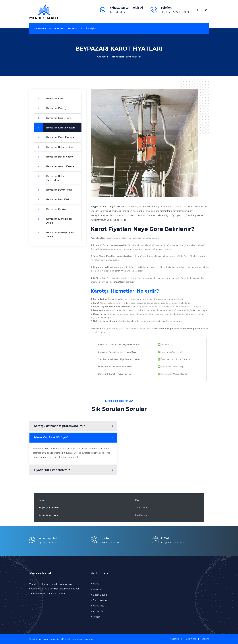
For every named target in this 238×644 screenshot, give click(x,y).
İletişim (97, 617)
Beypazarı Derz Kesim (52, 199)
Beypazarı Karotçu (51, 108)
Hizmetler (56, 28)
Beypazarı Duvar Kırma (53, 190)
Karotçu (97, 589)
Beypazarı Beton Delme (54, 147)
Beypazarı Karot (49, 99)
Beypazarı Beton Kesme (54, 157)
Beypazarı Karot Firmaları (55, 137)
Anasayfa (40, 28)
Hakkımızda (76, 28)
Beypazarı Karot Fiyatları (54, 128)
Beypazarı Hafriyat (51, 209)
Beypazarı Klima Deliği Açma (53, 219)
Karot (96, 584)
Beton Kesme (100, 600)
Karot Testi (99, 606)
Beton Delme (100, 595)
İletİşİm (91, 28)
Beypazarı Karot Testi (53, 118)
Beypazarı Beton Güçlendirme (50, 177)
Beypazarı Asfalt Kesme (54, 166)
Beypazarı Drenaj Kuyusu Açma (54, 233)
